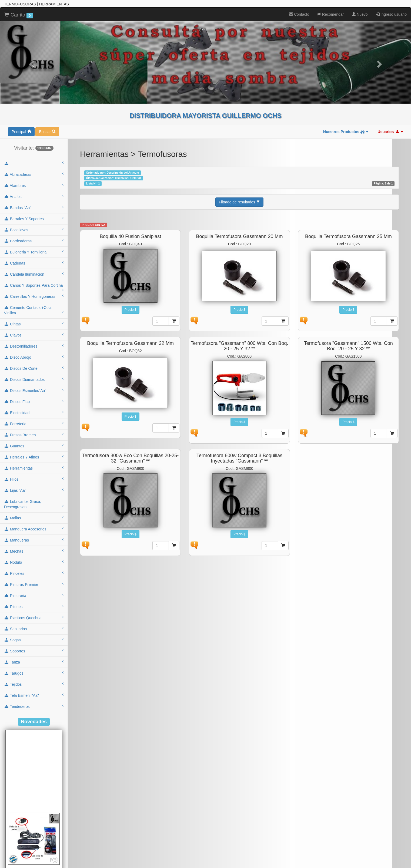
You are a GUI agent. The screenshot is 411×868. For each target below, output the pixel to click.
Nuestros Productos (346, 132)
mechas (34, 551)
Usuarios (390, 132)
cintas (34, 324)
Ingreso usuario (391, 14)
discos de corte (34, 368)
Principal (21, 132)
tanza (34, 662)
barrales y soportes (34, 219)
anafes (34, 196)
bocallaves (34, 230)
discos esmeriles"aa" (34, 390)
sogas (34, 640)
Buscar (47, 132)
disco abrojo (34, 357)
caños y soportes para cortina (34, 287)
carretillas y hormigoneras (34, 296)
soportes (34, 651)
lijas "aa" (34, 490)
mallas (34, 518)
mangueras (34, 540)
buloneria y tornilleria (34, 252)
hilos (34, 479)
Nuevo (360, 14)
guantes (34, 446)
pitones (34, 606)
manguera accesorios (34, 529)
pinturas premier (34, 584)
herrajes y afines (34, 457)
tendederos (34, 706)
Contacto (299, 14)
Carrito (19, 15)
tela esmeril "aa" (34, 695)
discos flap (34, 401)
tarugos (34, 673)
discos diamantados (34, 379)
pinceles (34, 573)
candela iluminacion (34, 274)
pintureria (34, 595)
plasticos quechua (34, 618)
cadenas (34, 263)
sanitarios (34, 629)
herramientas (34, 468)
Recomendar (330, 14)
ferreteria (34, 424)
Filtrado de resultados (240, 202)
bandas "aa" (34, 207)
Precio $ (131, 310)
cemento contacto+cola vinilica (34, 310)
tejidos (34, 684)
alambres (34, 185)
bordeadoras (34, 241)
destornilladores (34, 346)
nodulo (34, 562)
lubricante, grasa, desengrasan (34, 504)
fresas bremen (34, 435)
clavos (34, 335)
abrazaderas (34, 174)
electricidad (34, 412)
